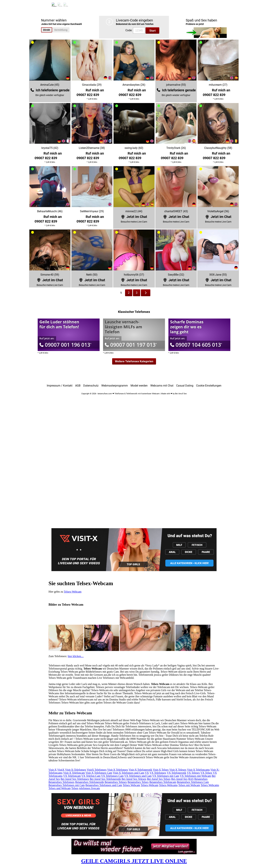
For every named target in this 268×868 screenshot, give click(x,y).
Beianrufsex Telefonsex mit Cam (67, 785)
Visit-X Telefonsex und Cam (129, 773)
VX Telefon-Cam (91, 776)
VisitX (61, 770)
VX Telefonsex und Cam (138, 776)
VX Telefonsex (158, 773)
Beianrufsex (201, 779)
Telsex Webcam (131, 785)
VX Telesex (193, 773)
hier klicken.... (76, 656)
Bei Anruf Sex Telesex (134, 779)
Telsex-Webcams (168, 785)
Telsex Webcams (210, 785)
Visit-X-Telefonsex (76, 770)
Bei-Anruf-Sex (179, 779)
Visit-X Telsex (161, 770)
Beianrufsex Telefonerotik (90, 782)
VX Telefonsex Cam (112, 776)
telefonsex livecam (89, 788)
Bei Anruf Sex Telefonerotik (105, 779)
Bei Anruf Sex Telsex (159, 779)
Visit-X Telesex (178, 770)
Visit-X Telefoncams (198, 770)
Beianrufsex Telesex (116, 782)
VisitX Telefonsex (97, 770)
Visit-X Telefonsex (118, 770)
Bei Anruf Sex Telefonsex (75, 779)
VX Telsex (206, 773)
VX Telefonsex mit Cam (166, 776)
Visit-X (53, 770)
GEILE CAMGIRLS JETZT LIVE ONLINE (134, 861)
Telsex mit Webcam (189, 785)
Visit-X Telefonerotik (140, 770)
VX (147, 773)
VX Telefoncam (72, 776)
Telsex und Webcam (60, 788)
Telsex (75, 788)
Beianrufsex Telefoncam (163, 782)
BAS (191, 779)
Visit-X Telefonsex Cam (99, 773)
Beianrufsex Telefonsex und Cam (104, 785)
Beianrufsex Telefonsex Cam (193, 782)
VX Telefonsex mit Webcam (195, 776)
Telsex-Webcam (73, 592)
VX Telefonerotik (177, 773)
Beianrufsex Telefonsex (61, 782)
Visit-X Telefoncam (74, 773)
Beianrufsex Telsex (138, 782)
